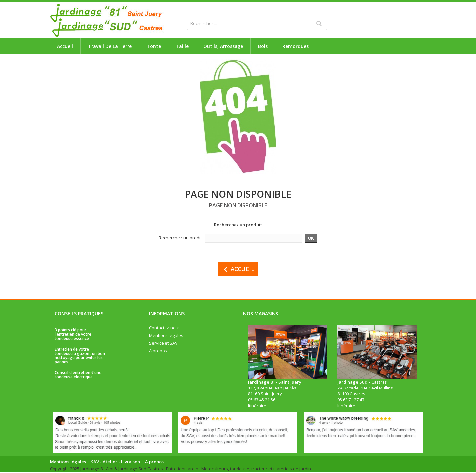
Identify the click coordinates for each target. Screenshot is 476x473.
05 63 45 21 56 (262, 401)
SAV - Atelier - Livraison (115, 463)
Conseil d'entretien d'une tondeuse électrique (78, 376)
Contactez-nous (165, 329)
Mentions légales (166, 336)
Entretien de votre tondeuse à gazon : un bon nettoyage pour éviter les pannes (80, 356)
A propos (158, 352)
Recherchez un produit (181, 238)
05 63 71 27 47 (351, 401)
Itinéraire (257, 407)
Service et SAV (163, 344)
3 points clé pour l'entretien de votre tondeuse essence (73, 335)
